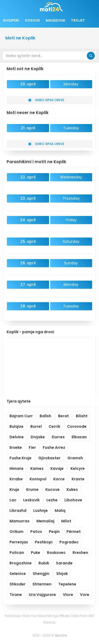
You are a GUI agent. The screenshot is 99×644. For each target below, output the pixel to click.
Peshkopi (44, 542)
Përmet (74, 532)
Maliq (60, 511)
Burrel (36, 426)
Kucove (53, 490)
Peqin (54, 532)
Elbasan (79, 437)
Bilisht (82, 416)
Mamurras (20, 521)
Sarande (64, 563)
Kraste (78, 479)
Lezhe (52, 500)
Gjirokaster (49, 458)
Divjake (38, 437)
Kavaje (57, 468)
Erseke (16, 447)
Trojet (78, 20)
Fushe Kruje (20, 458)
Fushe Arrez (54, 447)
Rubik (44, 563)
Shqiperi (11, 20)
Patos (36, 532)
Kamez (37, 468)
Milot (66, 521)
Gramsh (75, 458)
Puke (36, 553)
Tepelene (67, 584)
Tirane (16, 595)
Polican (17, 553)
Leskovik (31, 500)
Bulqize (16, 426)
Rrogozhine (21, 563)
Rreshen (80, 553)
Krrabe (16, 479)
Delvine (17, 437)
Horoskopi (13, 616)
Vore (85, 595)
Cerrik (54, 426)
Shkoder (18, 584)
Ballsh (45, 416)
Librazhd (18, 511)
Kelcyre (78, 468)
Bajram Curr (21, 416)
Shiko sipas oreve (46, 100)
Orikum (16, 532)
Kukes (72, 490)
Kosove (32, 20)
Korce (59, 479)
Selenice (18, 574)
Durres (58, 437)
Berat (63, 416)
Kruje (14, 490)
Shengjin (41, 574)
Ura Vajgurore (42, 595)
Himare (16, 468)
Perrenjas (19, 542)
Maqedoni (55, 20)
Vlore (68, 595)
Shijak (62, 574)
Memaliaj (45, 521)
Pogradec (69, 542)
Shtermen (42, 584)
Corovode (77, 426)
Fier (32, 447)
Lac (13, 500)
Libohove (73, 500)
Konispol (38, 479)
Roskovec (56, 553)
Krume (32, 490)
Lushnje (41, 511)
